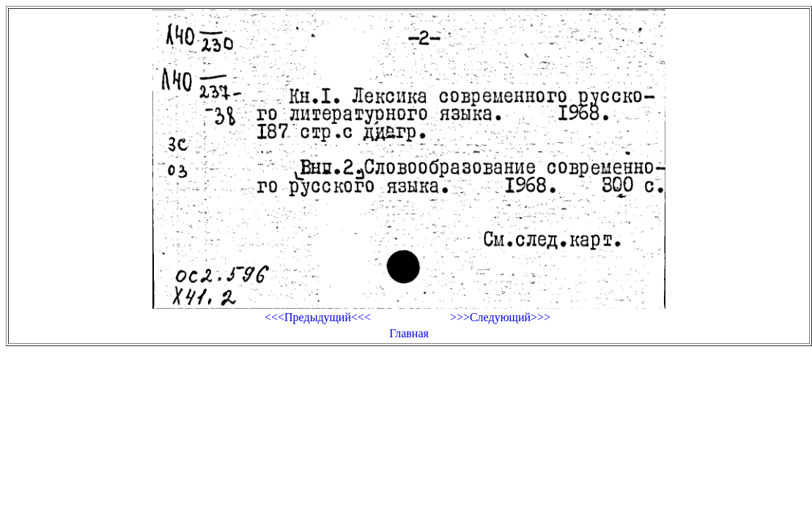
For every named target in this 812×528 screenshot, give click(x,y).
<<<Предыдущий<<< (318, 317)
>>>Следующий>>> (500, 317)
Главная (409, 333)
